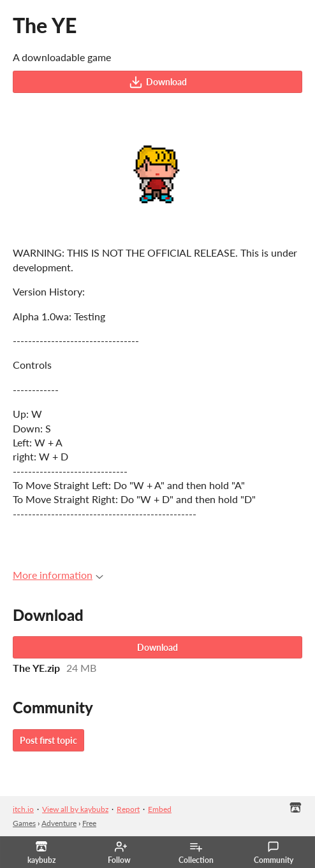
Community (274, 853)
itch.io (23, 809)
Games (24, 823)
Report (128, 809)
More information (58, 575)
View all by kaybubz (75, 809)
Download (158, 82)
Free (89, 823)
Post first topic (48, 740)
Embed (160, 809)
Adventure (59, 823)
